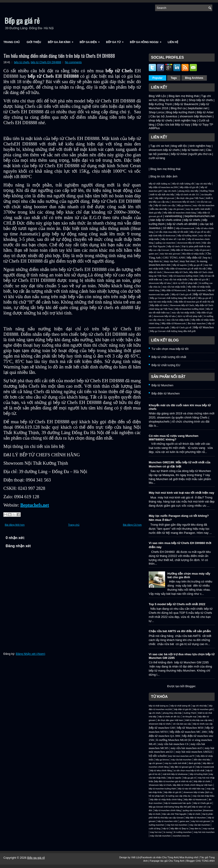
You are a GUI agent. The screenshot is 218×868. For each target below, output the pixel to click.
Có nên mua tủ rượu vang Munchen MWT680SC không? (174, 438)
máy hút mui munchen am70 (181, 756)
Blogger (190, 686)
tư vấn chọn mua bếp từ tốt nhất (172, 232)
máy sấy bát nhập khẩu (176, 279)
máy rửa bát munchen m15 (187, 748)
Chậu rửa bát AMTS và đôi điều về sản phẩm (180, 631)
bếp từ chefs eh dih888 (182, 224)
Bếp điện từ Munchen (182, 250)
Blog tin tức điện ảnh (173, 100)
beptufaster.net (198, 108)
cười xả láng (157, 158)
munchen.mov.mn (160, 265)
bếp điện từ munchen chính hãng (180, 213)
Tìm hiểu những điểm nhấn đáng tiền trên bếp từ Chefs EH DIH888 (59, 56)
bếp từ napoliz (180, 265)
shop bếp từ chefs (161, 120)
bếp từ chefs (22, 62)
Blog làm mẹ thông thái (184, 96)
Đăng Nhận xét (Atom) (31, 654)
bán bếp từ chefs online (166, 220)
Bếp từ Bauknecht (186, 104)
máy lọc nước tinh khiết (198, 209)
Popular (157, 78)
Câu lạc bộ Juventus (164, 116)
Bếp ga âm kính (62, 41)
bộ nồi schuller (158, 756)
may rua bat (171, 261)
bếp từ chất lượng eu (159, 184)
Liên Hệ (173, 42)
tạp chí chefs (170, 191)
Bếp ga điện (91, 41)
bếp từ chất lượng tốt (183, 184)
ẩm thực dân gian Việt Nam (190, 198)
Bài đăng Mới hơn (15, 525)
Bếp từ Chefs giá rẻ (181, 294)
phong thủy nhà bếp (188, 191)
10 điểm (168, 228)
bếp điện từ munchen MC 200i (189, 732)
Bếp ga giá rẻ (22, 21)
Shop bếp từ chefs (201, 100)
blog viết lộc (179, 146)
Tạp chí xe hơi (160, 146)
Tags (174, 78)
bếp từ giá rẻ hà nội (200, 232)
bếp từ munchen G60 (162, 728)
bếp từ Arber (179, 154)
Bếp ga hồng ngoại (147, 41)
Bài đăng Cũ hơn (132, 525)
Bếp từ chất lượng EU (166, 365)
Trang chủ (12, 42)
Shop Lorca (156, 112)
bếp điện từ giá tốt (189, 187)
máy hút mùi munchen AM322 (194, 752)
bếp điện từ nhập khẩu (193, 254)
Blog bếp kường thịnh (180, 112)
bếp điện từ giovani (164, 198)
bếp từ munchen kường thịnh (183, 276)
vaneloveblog (173, 216)
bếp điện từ (194, 257)
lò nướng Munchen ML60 (172, 740)
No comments (73, 62)
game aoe (153, 254)
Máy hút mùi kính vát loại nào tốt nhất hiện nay (181, 493)
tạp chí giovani (177, 209)
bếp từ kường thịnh (187, 236)
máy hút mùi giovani (170, 254)
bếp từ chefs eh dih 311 (188, 195)
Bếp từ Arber (205, 112)
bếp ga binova (184, 205)
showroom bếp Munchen (196, 116)
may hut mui (187, 261)
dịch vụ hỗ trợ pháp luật (185, 283)
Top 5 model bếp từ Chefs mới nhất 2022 (177, 604)
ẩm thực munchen (197, 290)
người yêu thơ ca (200, 154)
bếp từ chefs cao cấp (165, 205)
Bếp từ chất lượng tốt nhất (169, 357)
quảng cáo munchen (165, 243)
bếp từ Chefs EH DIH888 (46, 62)
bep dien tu (155, 261)
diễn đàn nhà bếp (159, 209)
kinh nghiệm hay (186, 120)
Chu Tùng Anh (170, 857)
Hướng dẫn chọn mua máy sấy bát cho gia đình (189, 575)
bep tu (207, 257)
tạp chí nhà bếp (204, 184)
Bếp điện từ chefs (159, 305)
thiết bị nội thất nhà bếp (162, 195)
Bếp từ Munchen (203, 294)
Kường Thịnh (207, 191)
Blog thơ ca (178, 108)
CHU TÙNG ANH (174, 257)
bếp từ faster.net (193, 150)
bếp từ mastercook (185, 228)
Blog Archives (194, 78)
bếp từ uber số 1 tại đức (173, 239)
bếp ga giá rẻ (196, 265)
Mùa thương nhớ (189, 857)
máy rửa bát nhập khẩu (174, 287)
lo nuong (202, 261)
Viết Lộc (136, 857)
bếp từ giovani (202, 250)
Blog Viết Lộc (157, 96)
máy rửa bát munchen (204, 205)
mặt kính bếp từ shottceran (162, 236)
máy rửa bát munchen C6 (173, 744)
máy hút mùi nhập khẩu (160, 302)
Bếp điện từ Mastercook (173, 290)
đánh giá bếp (155, 213)
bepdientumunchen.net (200, 216)
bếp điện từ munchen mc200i (163, 187)
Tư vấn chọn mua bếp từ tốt (170, 349)
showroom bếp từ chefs (164, 150)
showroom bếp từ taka (160, 283)
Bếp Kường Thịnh (160, 104)
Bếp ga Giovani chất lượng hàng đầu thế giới (173, 298)
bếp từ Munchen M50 (190, 728)
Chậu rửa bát (165, 125)
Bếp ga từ (116, 41)
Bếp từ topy (183, 125)
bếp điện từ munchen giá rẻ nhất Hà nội (186, 269)
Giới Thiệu (34, 42)
